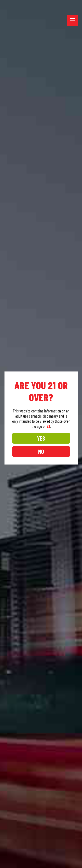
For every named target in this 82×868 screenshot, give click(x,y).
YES (41, 438)
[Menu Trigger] (73, 20)
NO (41, 451)
